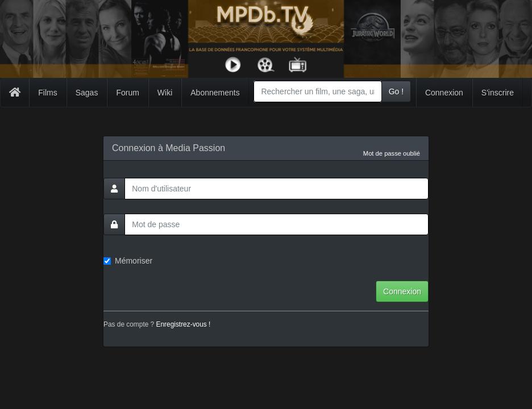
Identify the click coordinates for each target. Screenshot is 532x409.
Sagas (87, 93)
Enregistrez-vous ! (184, 324)
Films (47, 93)
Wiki (165, 93)
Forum (127, 93)
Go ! (396, 91)
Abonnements (215, 93)
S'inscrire (498, 93)
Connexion (444, 93)
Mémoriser (128, 261)
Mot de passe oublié (392, 153)
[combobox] (317, 91)
